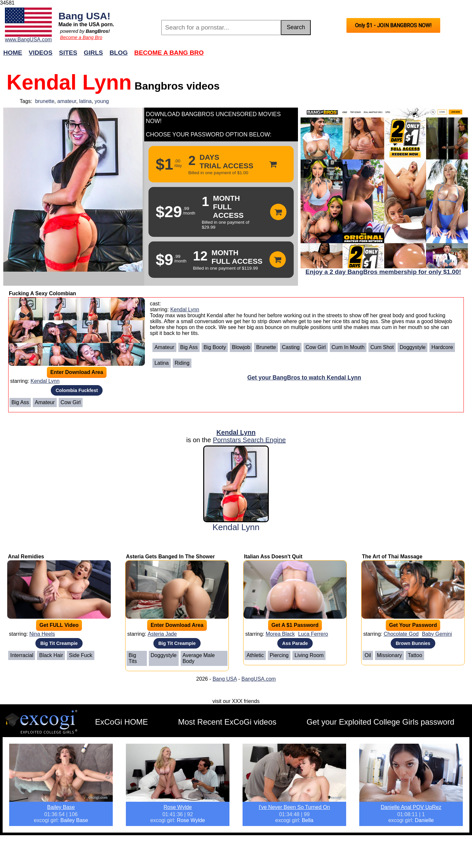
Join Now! (339, 56)
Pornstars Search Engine (249, 440)
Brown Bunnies (413, 643)
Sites (68, 53)
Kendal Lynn (45, 381)
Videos (41, 53)
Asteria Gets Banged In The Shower (170, 557)
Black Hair (51, 655)
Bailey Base (61, 807)
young (102, 101)
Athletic (255, 655)
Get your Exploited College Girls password (380, 722)
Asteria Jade (162, 634)
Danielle (424, 820)
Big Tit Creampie (59, 643)
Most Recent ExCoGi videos (227, 722)
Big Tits (133, 658)
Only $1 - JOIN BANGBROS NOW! (393, 25)
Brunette (266, 347)
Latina (162, 363)
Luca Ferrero (313, 634)
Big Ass (20, 402)
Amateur (45, 402)
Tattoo (415, 655)
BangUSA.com (258, 679)
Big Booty (215, 347)
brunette (45, 101)
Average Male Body (199, 658)
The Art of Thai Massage (392, 557)
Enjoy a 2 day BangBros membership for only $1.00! (383, 272)
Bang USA (225, 679)
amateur (67, 101)
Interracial (22, 655)
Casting (291, 347)
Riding (182, 363)
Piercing (279, 655)
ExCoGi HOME (121, 722)
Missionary (389, 655)
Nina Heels (42, 634)
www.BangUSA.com (28, 40)
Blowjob (241, 347)
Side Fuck (80, 655)
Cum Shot (382, 347)
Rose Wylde (178, 807)
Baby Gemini (437, 634)
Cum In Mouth (348, 347)
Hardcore (442, 347)
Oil (368, 655)
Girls (94, 53)
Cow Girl (71, 402)
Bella (308, 820)
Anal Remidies (26, 557)
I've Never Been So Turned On (294, 807)
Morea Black (280, 634)
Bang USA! (84, 16)
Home (13, 53)
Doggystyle (413, 347)
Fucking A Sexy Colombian (42, 293)
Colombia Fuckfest (77, 390)
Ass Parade (295, 643)
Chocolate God (401, 634)
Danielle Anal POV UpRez (411, 807)
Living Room (309, 655)
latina (85, 101)
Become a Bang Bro (81, 37)
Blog (118, 53)
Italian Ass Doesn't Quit (273, 557)
